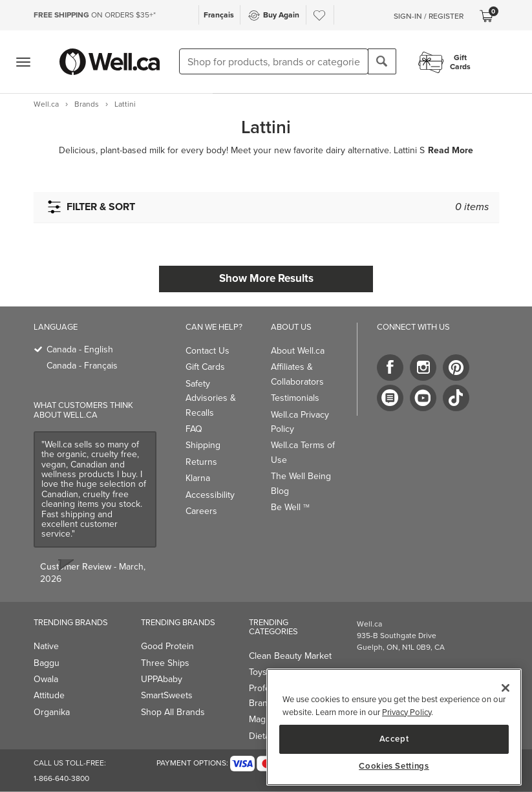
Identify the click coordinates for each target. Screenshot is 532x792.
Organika (52, 712)
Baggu (47, 663)
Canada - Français (82, 366)
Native (46, 646)
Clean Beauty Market (290, 656)
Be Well (290, 507)
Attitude (49, 695)
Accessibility (210, 495)
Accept (394, 739)
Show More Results (266, 278)
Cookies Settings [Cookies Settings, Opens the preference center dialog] (394, 766)
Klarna (198, 478)
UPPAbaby (162, 679)
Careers (201, 511)
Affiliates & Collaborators (297, 374)
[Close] (505, 688)
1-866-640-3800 (61, 778)
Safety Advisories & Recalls (211, 398)
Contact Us (207, 351)
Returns (201, 462)
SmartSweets (167, 695)
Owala (46, 679)
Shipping (203, 445)
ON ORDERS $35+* (95, 15)
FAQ (194, 429)
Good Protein (167, 646)
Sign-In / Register (429, 16)
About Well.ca (298, 351)
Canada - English (80, 349)
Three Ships (165, 663)
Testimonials (295, 398)
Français (219, 15)
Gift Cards (205, 367)
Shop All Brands (173, 712)
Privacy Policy (407, 712)
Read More (451, 151)
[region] (394, 727)
